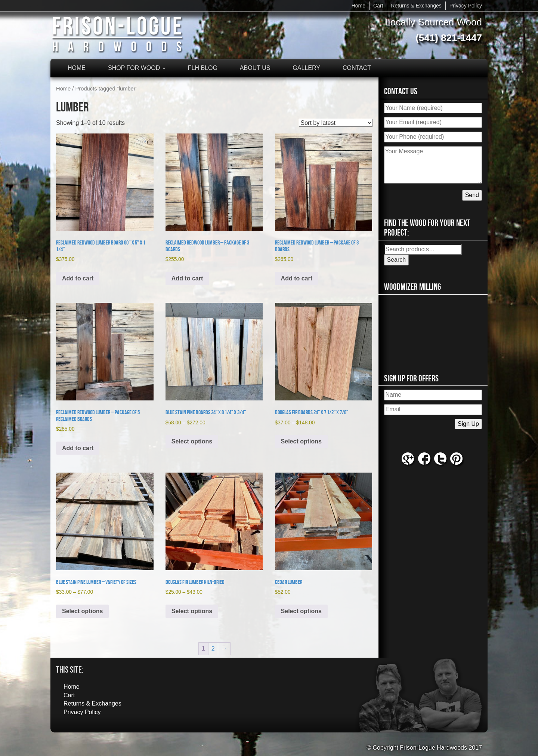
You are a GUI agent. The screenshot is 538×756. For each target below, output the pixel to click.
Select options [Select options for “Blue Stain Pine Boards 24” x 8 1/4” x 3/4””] (192, 441)
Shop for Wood (137, 68)
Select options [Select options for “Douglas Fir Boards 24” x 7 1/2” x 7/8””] (301, 441)
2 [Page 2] (213, 649)
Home (358, 6)
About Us (255, 68)
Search (397, 260)
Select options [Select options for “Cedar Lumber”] (301, 611)
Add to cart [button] (78, 278)
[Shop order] (336, 123)
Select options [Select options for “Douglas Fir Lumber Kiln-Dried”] (192, 611)
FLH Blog (203, 68)
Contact (357, 68)
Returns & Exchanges (416, 6)
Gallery (306, 68)
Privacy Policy (466, 6)
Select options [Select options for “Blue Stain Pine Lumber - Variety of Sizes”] (82, 611)
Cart (378, 6)
